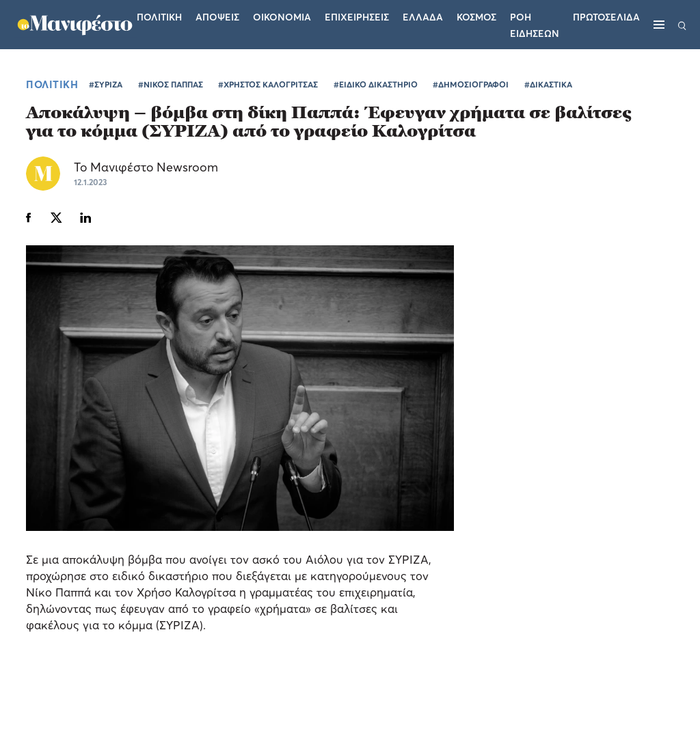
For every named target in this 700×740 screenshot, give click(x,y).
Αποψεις (217, 17)
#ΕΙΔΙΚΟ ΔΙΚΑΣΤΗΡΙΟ (376, 84)
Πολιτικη (159, 17)
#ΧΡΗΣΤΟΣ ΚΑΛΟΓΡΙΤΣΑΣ (268, 84)
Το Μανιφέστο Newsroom (146, 167)
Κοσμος (476, 17)
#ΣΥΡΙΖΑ (106, 84)
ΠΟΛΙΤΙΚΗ (52, 84)
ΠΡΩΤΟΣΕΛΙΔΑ (606, 17)
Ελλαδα (423, 17)
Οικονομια (282, 17)
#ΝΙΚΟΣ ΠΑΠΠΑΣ (171, 84)
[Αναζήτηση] (682, 25)
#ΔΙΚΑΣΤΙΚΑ (548, 84)
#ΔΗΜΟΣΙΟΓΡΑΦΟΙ (471, 84)
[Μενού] (659, 25)
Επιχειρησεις (357, 17)
